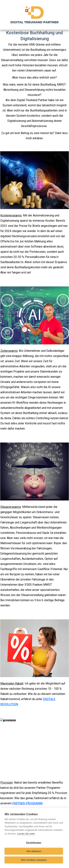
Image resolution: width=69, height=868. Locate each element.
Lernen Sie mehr (26, 834)
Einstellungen (34, 843)
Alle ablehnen (34, 851)
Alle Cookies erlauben (34, 860)
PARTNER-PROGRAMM (27, 803)
